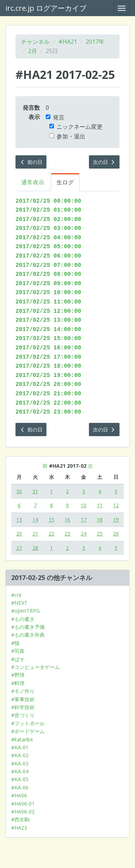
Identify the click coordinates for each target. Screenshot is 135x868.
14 (35, 520)
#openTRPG (25, 611)
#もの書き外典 (28, 635)
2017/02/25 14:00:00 (48, 330)
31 (35, 491)
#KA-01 (20, 747)
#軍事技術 (23, 699)
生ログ (65, 182)
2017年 (95, 42)
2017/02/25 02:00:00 (48, 220)
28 (35, 548)
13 (19, 520)
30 (19, 491)
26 (116, 534)
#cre (16, 595)
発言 (55, 117)
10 (84, 505)
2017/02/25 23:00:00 (48, 412)
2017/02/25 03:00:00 (48, 228)
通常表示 (33, 182)
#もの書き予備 (28, 627)
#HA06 (19, 795)
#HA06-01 (23, 804)
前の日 (31, 162)
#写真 (18, 651)
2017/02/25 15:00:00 (48, 339)
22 (51, 534)
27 (19, 548)
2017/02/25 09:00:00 (48, 284)
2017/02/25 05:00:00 (48, 247)
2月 (33, 51)
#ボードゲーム (28, 731)
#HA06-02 (23, 812)
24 (84, 534)
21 (35, 534)
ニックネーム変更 (76, 127)
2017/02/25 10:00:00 (48, 293)
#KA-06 (20, 787)
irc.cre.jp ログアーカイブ (46, 8)
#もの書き (23, 619)
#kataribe (22, 739)
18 (100, 520)
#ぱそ (18, 659)
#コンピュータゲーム (35, 667)
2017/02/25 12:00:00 (48, 311)
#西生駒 (20, 819)
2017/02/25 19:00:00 (48, 376)
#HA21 (68, 42)
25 (100, 534)
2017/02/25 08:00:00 (48, 274)
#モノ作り (23, 691)
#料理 (18, 683)
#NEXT (19, 603)
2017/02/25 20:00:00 (48, 385)
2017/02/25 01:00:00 (48, 210)
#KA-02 (20, 755)
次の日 (104, 162)
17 (84, 520)
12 (116, 505)
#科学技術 (23, 707)
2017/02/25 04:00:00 (48, 238)
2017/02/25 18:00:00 (48, 366)
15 (51, 520)
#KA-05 (20, 779)
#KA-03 (20, 763)
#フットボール (28, 723)
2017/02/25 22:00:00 (48, 403)
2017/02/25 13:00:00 (48, 320)
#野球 (18, 675)
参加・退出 (67, 136)
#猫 (15, 643)
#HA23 (19, 828)
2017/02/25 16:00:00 (48, 348)
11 (100, 505)
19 (116, 520)
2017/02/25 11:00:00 (48, 302)
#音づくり (23, 715)
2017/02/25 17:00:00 (48, 357)
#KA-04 (20, 771)
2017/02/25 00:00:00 (48, 201)
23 (67, 534)
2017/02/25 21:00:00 (48, 394)
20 (19, 534)
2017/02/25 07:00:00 (48, 265)
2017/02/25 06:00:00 (48, 256)
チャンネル (35, 42)
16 (67, 520)
